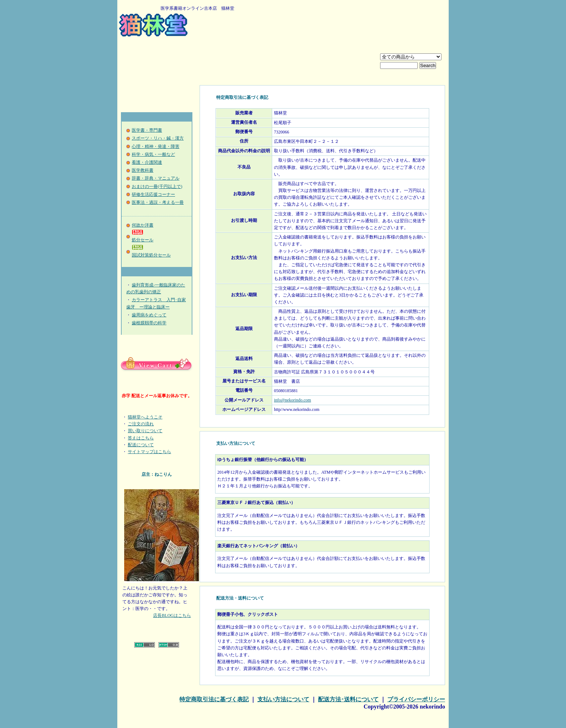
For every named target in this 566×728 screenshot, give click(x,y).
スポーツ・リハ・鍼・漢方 (158, 138)
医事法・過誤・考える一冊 (158, 202)
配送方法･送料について (348, 699)
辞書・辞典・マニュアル (156, 178)
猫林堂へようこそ (145, 417)
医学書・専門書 (147, 130)
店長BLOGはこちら (172, 615)
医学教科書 (143, 170)
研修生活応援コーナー (153, 194)
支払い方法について (283, 699)
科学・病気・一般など (153, 154)
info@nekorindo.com (293, 400)
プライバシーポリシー (416, 699)
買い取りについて (145, 431)
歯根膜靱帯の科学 (149, 323)
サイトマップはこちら (149, 452)
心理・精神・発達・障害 (156, 146)
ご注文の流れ (141, 424)
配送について (141, 445)
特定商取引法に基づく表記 (214, 699)
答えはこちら (141, 438)
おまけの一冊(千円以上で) (157, 187)
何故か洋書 (143, 225)
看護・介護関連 (147, 162)
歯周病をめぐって (149, 315)
